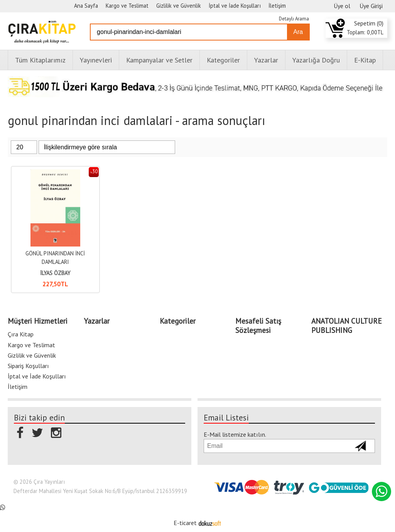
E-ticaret (185, 523)
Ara (298, 32)
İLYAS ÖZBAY (55, 273)
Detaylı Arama (294, 19)
